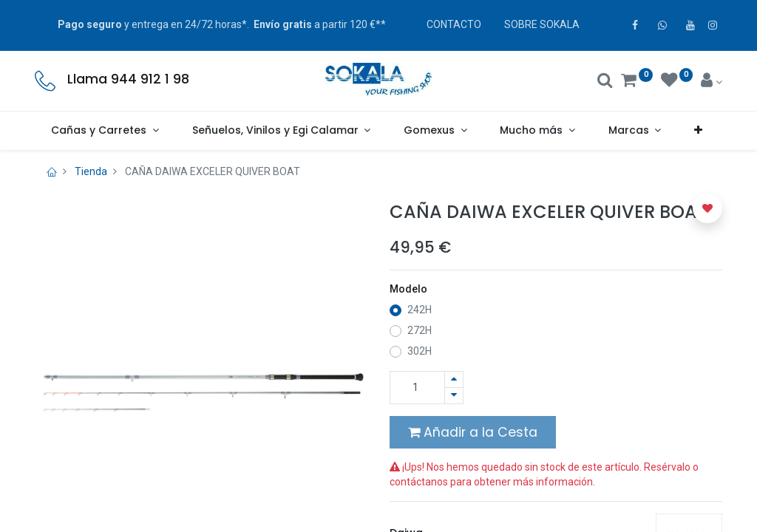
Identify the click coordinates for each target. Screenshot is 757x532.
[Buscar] (605, 82)
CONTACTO (454, 24)
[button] (699, 131)
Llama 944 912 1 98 (128, 79)
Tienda (91, 171)
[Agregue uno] (454, 379)
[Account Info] (712, 82)
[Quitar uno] (454, 396)
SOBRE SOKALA (542, 24)
